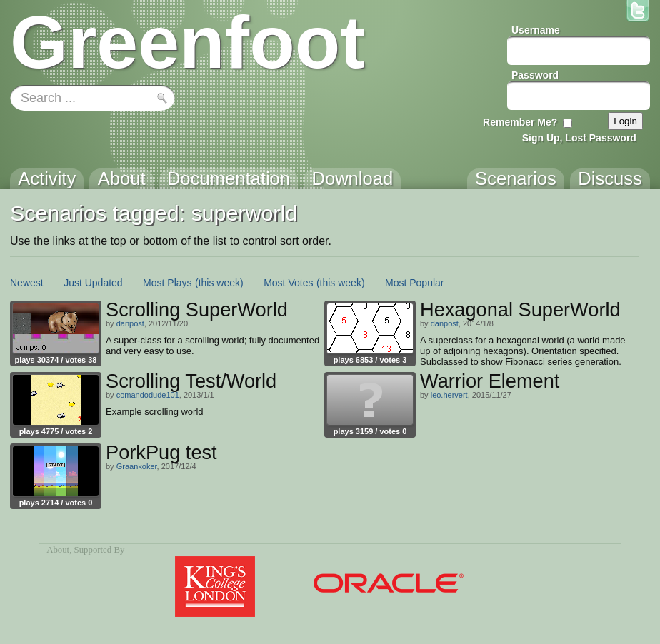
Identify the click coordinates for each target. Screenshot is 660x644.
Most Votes (288, 283)
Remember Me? (520, 122)
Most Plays (167, 283)
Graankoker (137, 466)
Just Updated (93, 283)
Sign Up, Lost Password (579, 138)
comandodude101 (148, 395)
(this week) (219, 283)
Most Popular (414, 283)
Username (536, 30)
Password (535, 75)
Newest (27, 283)
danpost (130, 323)
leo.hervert (449, 395)
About (58, 550)
